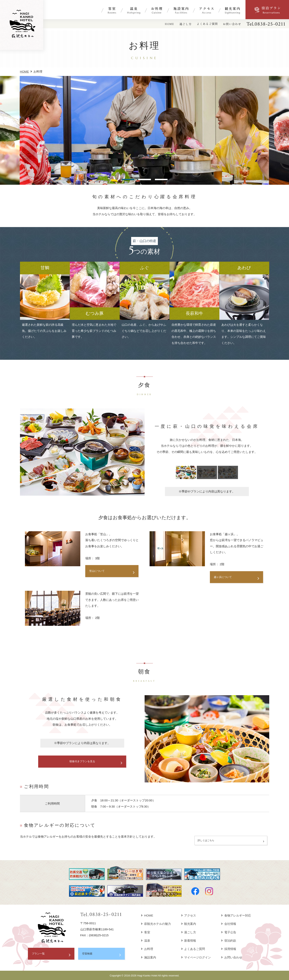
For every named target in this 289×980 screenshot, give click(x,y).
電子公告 (229, 932)
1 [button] (128, 179)
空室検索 (88, 953)
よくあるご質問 (193, 948)
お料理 (147, 948)
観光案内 (189, 923)
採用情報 (229, 948)
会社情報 (229, 923)
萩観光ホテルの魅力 (156, 923)
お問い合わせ (232, 957)
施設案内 (149, 957)
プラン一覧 (39, 953)
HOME (25, 71)
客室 (146, 932)
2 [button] (145, 179)
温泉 (146, 940)
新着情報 (189, 940)
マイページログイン (196, 957)
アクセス (189, 915)
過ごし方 (189, 932)
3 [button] (161, 179)
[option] (144, 130)
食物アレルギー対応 (236, 915)
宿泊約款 (229, 940)
